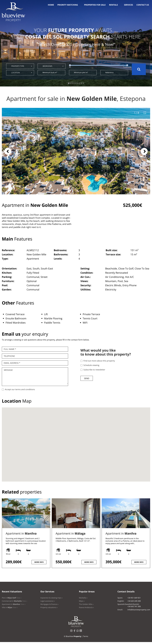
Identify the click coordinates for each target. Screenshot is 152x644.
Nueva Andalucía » (86, 607)
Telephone (9, 356)
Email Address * (12, 363)
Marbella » (83, 598)
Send (87, 378)
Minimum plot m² (81, 73)
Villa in (10, 607)
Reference (109, 73)
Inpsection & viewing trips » (51, 598)
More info (39, 562)
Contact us (143, 5)
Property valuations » (49, 607)
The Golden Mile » (86, 604)
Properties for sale (95, 5)
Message (8, 370)
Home (51, 5)
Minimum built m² (50, 73)
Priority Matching (68, 5)
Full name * (10, 349)
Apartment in (21, 533)
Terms (86, 636)
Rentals (113, 5)
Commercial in (15, 601)
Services (128, 5)
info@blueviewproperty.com (139, 610)
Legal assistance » (48, 601)
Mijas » (82, 601)
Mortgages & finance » (49, 604)
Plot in (12, 598)
